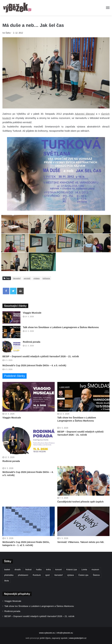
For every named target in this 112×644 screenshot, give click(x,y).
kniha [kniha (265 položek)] (48, 570)
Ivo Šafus (7, 33)
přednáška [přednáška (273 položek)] (9, 575)
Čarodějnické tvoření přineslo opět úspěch (80, 502)
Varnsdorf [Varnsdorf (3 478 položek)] (58, 575)
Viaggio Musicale (32, 313)
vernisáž (27, 278)
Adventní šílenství (85, 114)
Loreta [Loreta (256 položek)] (84, 570)
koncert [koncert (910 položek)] (59, 570)
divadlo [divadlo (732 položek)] (18, 570)
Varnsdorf (17, 278)
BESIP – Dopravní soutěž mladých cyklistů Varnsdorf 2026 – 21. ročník (41, 356)
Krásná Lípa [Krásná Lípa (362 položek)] (72, 570)
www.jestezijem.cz (78, 638)
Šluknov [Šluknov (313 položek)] (96, 575)
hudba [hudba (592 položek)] (39, 570)
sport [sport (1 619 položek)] (47, 575)
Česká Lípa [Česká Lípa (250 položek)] (83, 575)
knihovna (46, 278)
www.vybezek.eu (47, 633)
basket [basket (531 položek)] (7, 570)
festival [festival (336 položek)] (28, 570)
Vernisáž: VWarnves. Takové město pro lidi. (81, 542)
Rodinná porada (32, 342)
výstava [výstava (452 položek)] (70, 575)
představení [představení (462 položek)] (23, 575)
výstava (36, 278)
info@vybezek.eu (65, 633)
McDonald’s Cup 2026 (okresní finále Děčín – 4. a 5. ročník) (34, 365)
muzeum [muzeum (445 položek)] (95, 570)
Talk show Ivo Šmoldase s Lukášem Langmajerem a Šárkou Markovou (61, 327)
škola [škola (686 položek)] (7, 581)
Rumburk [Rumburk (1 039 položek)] (37, 575)
